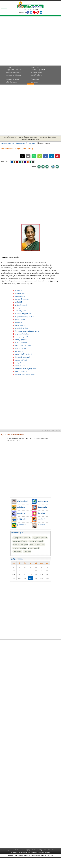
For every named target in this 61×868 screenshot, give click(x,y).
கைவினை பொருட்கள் (48, 137)
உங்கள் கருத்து (26, 850)
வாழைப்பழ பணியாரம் (24, 337)
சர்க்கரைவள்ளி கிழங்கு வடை (26, 369)
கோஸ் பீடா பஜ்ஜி (22, 299)
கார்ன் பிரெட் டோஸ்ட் (24, 346)
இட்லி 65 (19, 302)
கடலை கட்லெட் (21, 360)
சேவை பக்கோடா (22, 348)
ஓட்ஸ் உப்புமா (21, 351)
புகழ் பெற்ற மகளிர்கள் (31, 139)
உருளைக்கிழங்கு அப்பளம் (25, 317)
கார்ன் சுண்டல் (21, 325)
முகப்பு (10, 850)
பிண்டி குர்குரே (21, 340)
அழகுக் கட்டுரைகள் (14, 70)
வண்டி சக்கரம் (21, 308)
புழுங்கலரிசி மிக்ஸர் (23, 334)
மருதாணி (35, 82)
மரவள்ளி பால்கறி (22, 328)
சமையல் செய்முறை (13, 72)
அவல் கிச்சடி (20, 296)
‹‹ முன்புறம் (46, 430)
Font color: (5, 162)
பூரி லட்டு (19, 291)
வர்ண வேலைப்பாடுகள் (28, 137)
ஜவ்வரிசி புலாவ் (21, 305)
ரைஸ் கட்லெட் (21, 366)
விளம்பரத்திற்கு (37, 850)
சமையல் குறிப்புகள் (13, 75)
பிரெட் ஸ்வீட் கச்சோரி (24, 354)
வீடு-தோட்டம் (11, 82)
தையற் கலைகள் (10, 137)
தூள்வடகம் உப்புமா (23, 319)
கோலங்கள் (35, 79)
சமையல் (32, 143)
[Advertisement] (31, 42)
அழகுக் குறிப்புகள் (38, 67)
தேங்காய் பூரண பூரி (23, 357)
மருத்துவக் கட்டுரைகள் (15, 67)
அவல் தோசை (20, 311)
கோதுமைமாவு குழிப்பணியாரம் (27, 331)
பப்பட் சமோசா (21, 343)
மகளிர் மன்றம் (36, 75)
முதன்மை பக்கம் (8, 143)
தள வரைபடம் (48, 850)
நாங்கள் (17, 850)
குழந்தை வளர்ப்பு (38, 72)
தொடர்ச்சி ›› (56, 430)
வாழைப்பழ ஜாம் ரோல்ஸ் (25, 374)
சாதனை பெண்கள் (13, 79)
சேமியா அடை (21, 293)
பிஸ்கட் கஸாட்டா (22, 372)
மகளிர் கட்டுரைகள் (38, 70)
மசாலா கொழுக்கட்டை (24, 314)
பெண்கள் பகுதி (22, 143)
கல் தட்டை (19, 322)
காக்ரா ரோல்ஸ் (21, 363)
